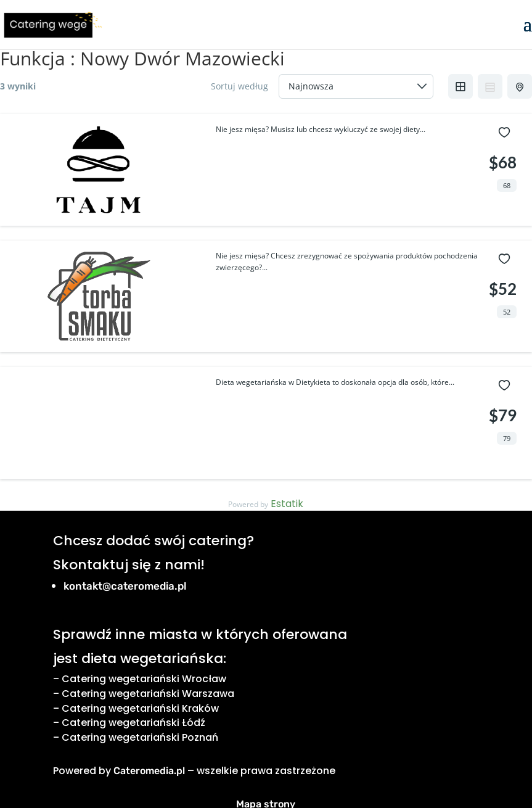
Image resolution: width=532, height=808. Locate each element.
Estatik (287, 504)
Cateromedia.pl (149, 771)
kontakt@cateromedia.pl (125, 586)
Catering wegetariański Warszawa (148, 694)
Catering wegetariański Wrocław (144, 679)
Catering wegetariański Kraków (140, 708)
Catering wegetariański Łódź (133, 723)
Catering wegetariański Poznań (140, 737)
